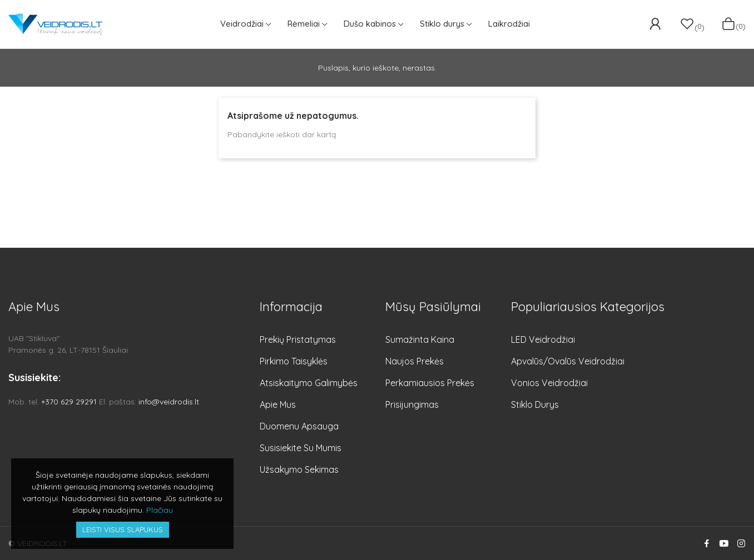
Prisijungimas (412, 404)
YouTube (724, 543)
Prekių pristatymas (298, 339)
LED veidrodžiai (543, 339)
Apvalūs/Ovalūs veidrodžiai (568, 361)
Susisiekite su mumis (301, 448)
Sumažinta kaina (420, 339)
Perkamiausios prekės (430, 383)
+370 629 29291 (69, 402)
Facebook (707, 543)
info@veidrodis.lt (169, 402)
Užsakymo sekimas (299, 469)
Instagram (741, 543)
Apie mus (278, 404)
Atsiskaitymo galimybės (309, 383)
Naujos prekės (415, 361)
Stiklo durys (535, 404)
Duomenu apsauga (299, 426)
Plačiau (160, 510)
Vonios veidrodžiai (549, 383)
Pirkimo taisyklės (294, 361)
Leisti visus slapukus (123, 529)
